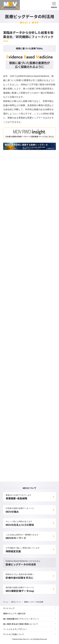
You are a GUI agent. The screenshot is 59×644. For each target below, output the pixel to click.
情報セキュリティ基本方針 (29, 613)
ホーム (6, 602)
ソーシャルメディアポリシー (29, 629)
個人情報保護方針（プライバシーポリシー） (29, 619)
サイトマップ (29, 608)
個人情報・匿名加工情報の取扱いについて (29, 624)
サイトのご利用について (29, 634)
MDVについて (16, 602)
